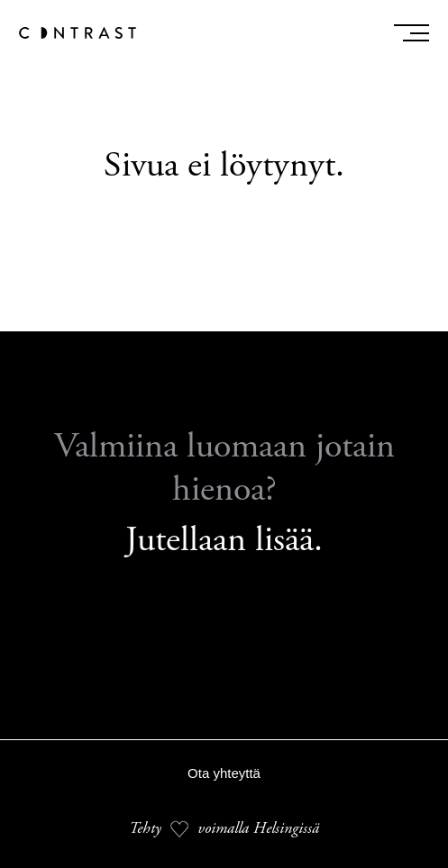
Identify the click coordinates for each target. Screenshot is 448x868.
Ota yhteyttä (224, 773)
